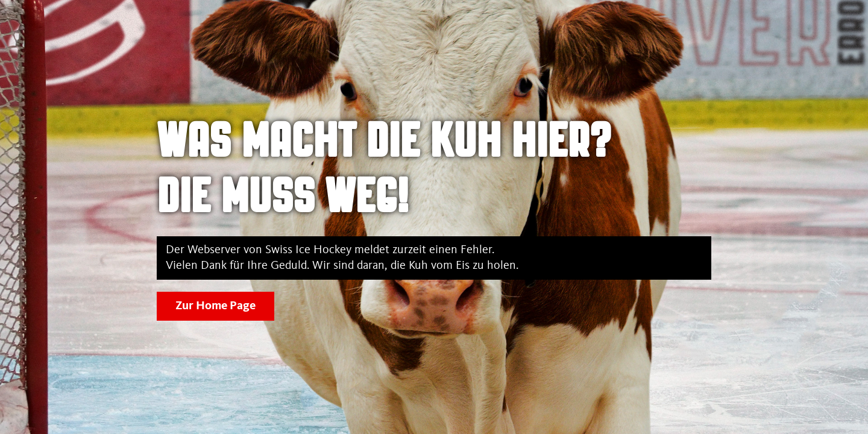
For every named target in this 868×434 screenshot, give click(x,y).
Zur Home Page (215, 306)
